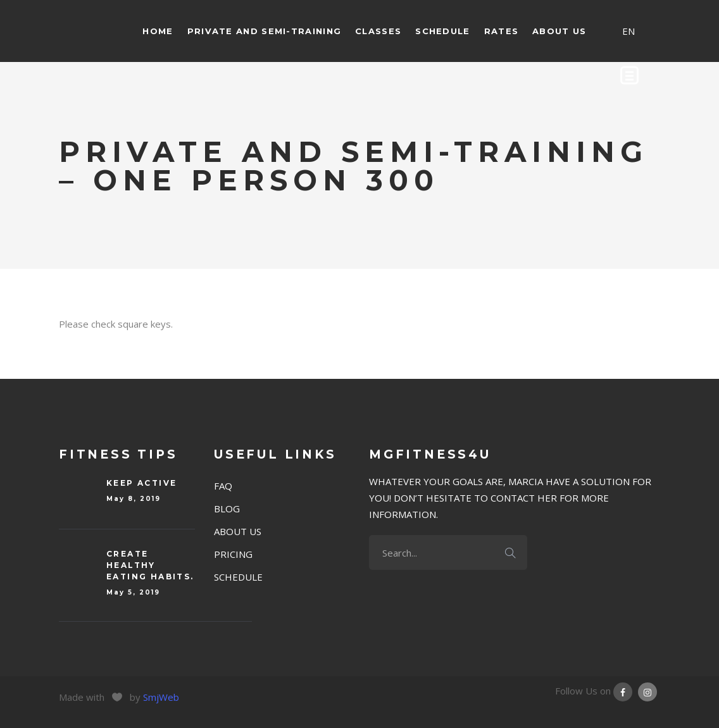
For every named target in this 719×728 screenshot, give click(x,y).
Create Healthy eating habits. (150, 565)
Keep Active (141, 483)
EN (628, 31)
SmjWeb (161, 697)
